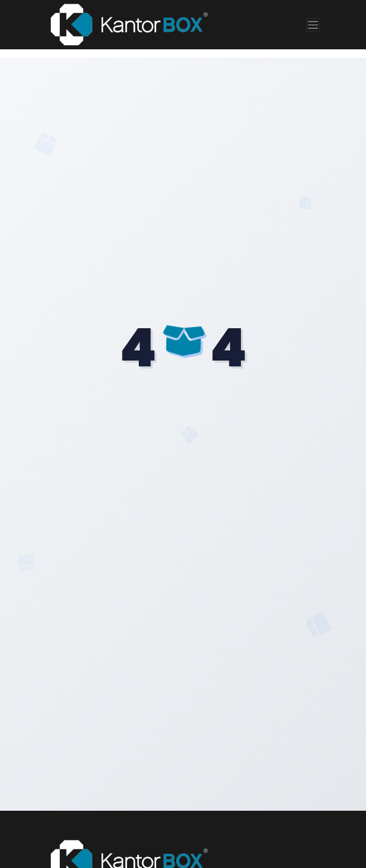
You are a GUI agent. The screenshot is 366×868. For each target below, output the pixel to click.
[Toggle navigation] (313, 25)
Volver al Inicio (183, 482)
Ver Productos (183, 523)
